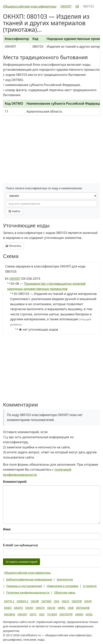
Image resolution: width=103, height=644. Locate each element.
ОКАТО (18, 608)
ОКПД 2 (9, 601)
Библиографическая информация (29, 579)
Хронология (65, 579)
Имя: (7, 529)
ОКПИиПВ (83, 608)
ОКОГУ (40, 608)
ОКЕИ (8, 608)
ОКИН (29, 608)
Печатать (13, 246)
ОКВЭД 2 (23, 601)
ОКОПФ (77, 601)
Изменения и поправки (63, 586)
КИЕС (89, 614)
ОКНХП (15, 279)
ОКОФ (35, 601)
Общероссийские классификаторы (27, 573)
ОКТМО (46, 601)
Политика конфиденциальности (28, 592)
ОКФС (62, 608)
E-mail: (20, 545)
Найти (14, 211)
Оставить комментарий (21, 562)
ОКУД (88, 601)
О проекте (90, 586)
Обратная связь (65, 592)
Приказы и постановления (24, 586)
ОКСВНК (10, 614)
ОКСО (65, 601)
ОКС (42, 614)
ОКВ (71, 608)
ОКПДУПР (66, 614)
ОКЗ (57, 601)
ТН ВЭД (52, 614)
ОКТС (33, 614)
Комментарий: (15, 482)
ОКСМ (51, 608)
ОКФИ (79, 614)
